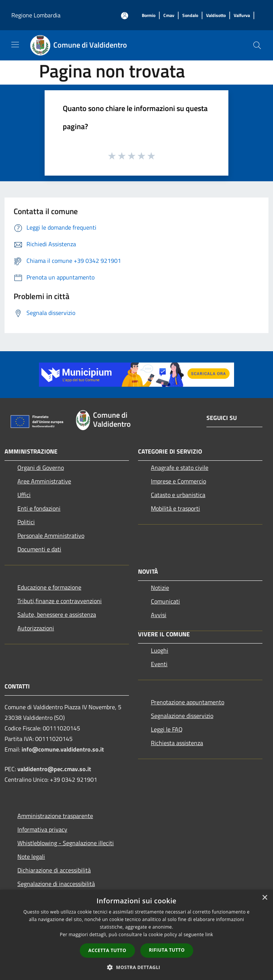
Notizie (160, 588)
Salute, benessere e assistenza (57, 614)
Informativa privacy (42, 829)
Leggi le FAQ (167, 729)
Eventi (159, 664)
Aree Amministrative (44, 481)
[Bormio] (149, 16)
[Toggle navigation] (15, 45)
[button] (136, 967)
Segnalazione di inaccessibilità (56, 884)
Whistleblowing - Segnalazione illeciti (66, 843)
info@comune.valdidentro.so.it (63, 749)
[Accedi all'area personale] (125, 16)
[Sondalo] (190, 16)
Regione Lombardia (36, 15)
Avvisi (159, 615)
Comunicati (165, 601)
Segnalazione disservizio (182, 716)
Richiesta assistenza (177, 743)
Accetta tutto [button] (107, 950)
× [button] (264, 898)
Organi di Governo (41, 468)
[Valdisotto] (216, 16)
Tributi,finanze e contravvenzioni (60, 601)
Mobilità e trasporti (175, 508)
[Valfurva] (242, 16)
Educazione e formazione (49, 587)
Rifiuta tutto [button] (167, 950)
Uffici (24, 495)
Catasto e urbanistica (178, 495)
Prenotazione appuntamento (188, 702)
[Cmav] (169, 16)
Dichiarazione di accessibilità (54, 870)
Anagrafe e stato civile (180, 468)
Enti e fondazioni (39, 508)
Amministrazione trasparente (55, 816)
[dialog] (136, 935)
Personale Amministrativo (51, 536)
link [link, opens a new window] (209, 934)
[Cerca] (257, 45)
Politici (26, 522)
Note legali (31, 857)
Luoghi (160, 650)
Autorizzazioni (36, 628)
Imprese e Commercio (178, 481)
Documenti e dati (39, 549)
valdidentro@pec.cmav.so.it (54, 769)
